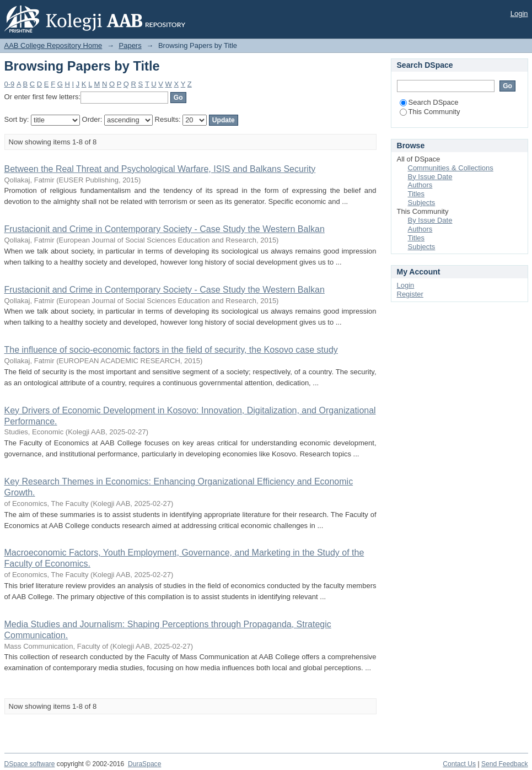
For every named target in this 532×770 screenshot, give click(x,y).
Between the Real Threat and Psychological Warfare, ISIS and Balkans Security (160, 169)
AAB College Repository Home (53, 45)
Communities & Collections (451, 168)
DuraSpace (144, 764)
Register (410, 294)
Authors (420, 185)
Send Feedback (505, 764)
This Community (430, 112)
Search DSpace (429, 102)
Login (519, 14)
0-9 (10, 84)
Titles (417, 194)
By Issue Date (430, 177)
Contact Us (459, 764)
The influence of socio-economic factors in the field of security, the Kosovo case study (171, 350)
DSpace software (30, 764)
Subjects (422, 203)
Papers (130, 45)
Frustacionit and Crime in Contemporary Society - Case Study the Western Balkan (165, 229)
